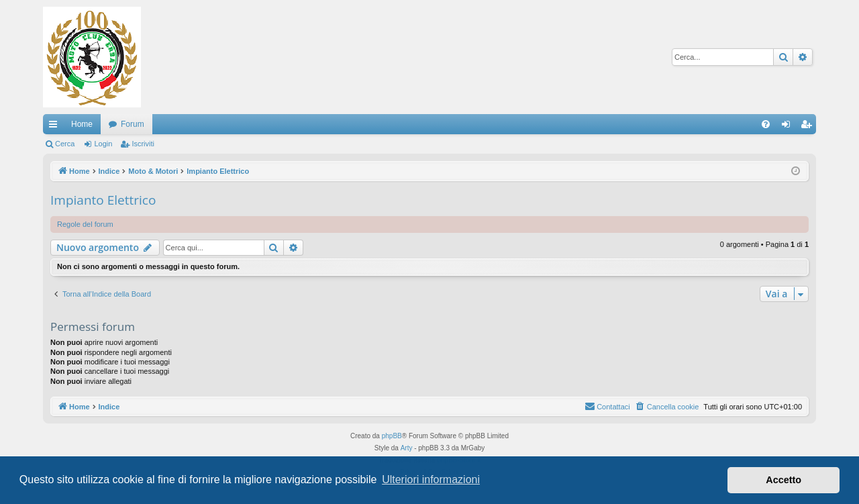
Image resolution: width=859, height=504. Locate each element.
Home (82, 124)
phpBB (392, 436)
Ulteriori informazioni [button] (431, 480)
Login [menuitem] (789, 127)
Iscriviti (143, 144)
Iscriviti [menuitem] (809, 127)
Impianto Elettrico (103, 200)
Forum (133, 124)
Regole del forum (85, 224)
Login (103, 144)
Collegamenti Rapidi (56, 127)
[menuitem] (766, 124)
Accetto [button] (784, 480)
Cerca (65, 144)
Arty (407, 448)
